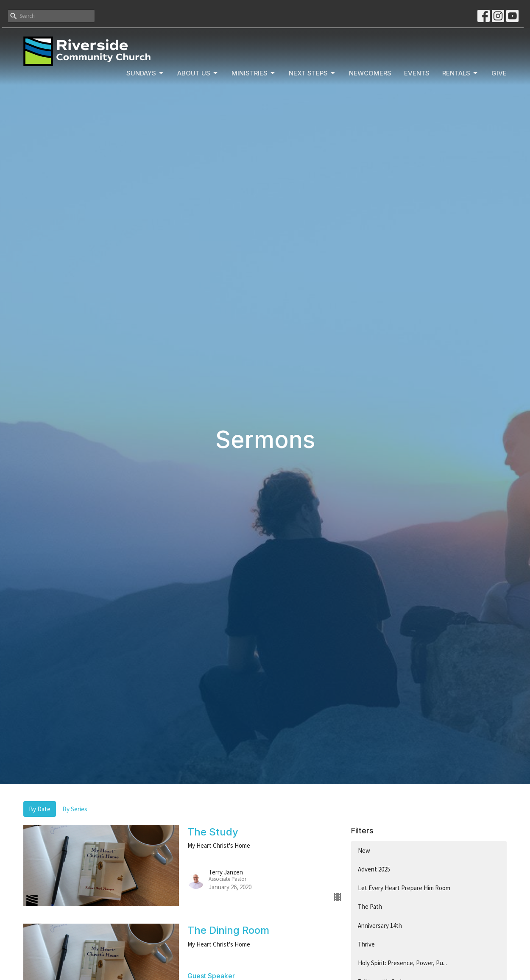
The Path (370, 906)
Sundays (145, 73)
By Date (40, 809)
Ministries (254, 73)
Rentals (460, 73)
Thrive (366, 944)
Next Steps (312, 73)
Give (499, 73)
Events (417, 73)
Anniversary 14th (380, 926)
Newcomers (370, 73)
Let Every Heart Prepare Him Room (404, 888)
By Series (75, 809)
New (364, 851)
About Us (198, 73)
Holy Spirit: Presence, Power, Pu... (402, 963)
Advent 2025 (374, 869)
